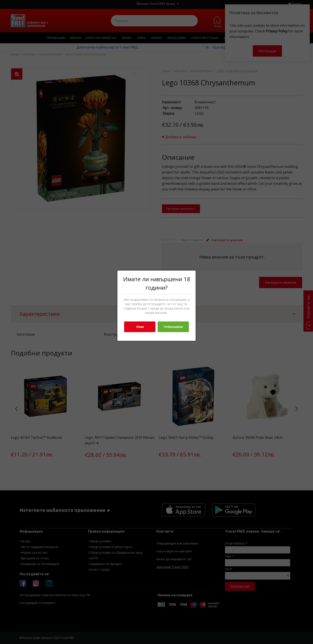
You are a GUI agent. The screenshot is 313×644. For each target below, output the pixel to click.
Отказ (140, 327)
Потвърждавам (173, 327)
